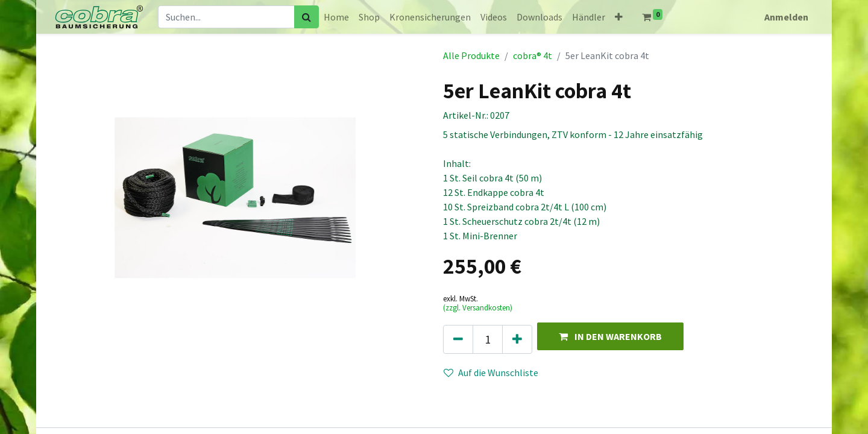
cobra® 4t (533, 55)
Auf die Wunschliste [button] (491, 373)
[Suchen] (307, 17)
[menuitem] (336, 17)
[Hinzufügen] (517, 339)
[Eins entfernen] (458, 339)
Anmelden (786, 17)
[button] (619, 17)
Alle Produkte (471, 55)
